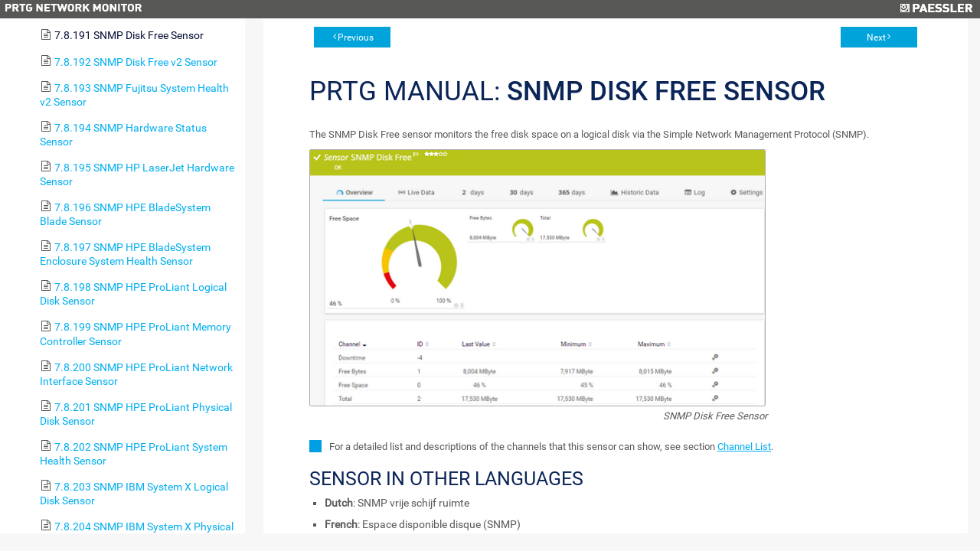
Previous (356, 37)
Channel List (744, 447)
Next (876, 37)
